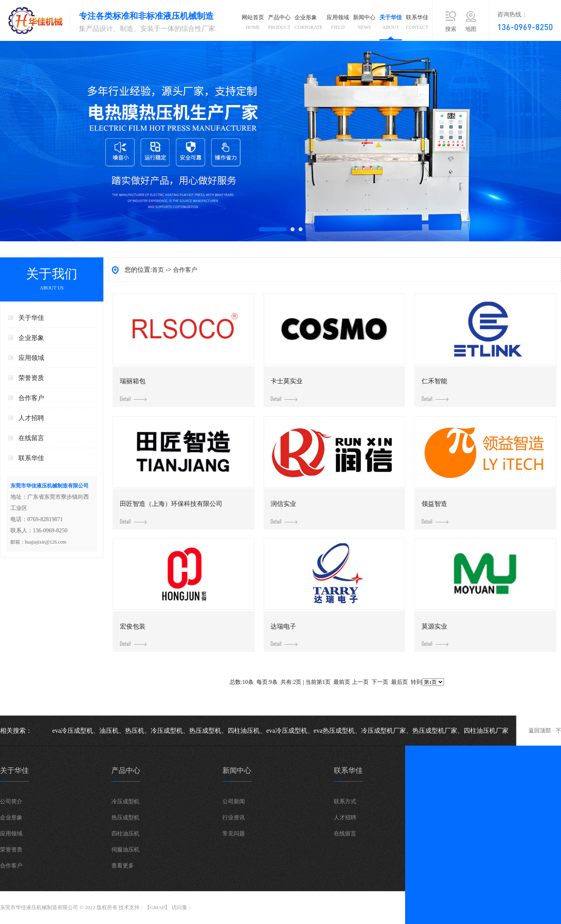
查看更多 (123, 866)
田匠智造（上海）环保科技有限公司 (171, 512)
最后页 (400, 682)
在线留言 (31, 438)
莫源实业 (435, 635)
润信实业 (284, 512)
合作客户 (31, 398)
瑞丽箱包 (133, 389)
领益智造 (435, 512)
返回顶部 (540, 731)
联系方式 (345, 802)
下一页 (380, 682)
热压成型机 (125, 818)
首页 (158, 270)
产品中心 (279, 24)
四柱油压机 (125, 834)
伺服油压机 (125, 850)
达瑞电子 (284, 635)
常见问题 (234, 834)
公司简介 (11, 802)
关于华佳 (391, 24)
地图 (471, 29)
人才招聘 (31, 418)
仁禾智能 (435, 389)
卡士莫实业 (287, 389)
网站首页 (253, 24)
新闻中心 (364, 24)
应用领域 (338, 24)
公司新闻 (234, 802)
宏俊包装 (133, 635)
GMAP (157, 907)
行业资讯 (234, 818)
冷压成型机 (125, 802)
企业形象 (309, 24)
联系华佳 (417, 24)
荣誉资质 (31, 378)
